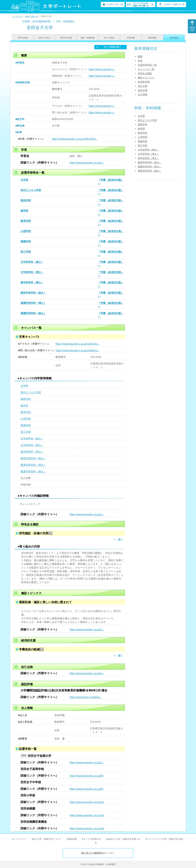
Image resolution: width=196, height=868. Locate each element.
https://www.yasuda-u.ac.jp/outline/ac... (78, 344)
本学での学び (44, 38)
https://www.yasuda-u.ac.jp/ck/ (87, 815)
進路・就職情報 (88, 38)
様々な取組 (109, 38)
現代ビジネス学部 (31, 190)
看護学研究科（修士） (33, 313)
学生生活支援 (66, 38)
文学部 (24, 180)
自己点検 (143, 86)
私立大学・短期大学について (47, 839)
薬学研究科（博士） (32, 282)
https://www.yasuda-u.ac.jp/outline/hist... (75, 139)
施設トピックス (146, 78)
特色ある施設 (145, 73)
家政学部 (26, 200)
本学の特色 (23, 38)
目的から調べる (31, 16)
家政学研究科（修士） (33, 293)
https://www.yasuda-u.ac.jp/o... (87, 163)
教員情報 (152, 38)
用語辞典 (72, 839)
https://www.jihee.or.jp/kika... (86, 697)
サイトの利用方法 (92, 839)
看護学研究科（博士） (33, 303)
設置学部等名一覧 (147, 65)
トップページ (17, 16)
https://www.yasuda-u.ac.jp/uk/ (87, 828)
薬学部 (24, 211)
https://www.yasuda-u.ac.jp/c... (87, 514)
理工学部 (26, 252)
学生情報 (131, 38)
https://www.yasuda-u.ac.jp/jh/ (87, 776)
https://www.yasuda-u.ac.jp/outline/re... (77, 350)
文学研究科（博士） (32, 272)
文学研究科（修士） (32, 262)
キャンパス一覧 (146, 69)
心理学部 (26, 231)
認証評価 (143, 90)
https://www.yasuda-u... (102, 69)
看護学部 (26, 241)
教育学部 (26, 221)
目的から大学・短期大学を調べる (124, 839)
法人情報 (143, 94)
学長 (140, 61)
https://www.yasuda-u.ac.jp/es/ (87, 802)
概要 (140, 57)
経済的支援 (144, 82)
